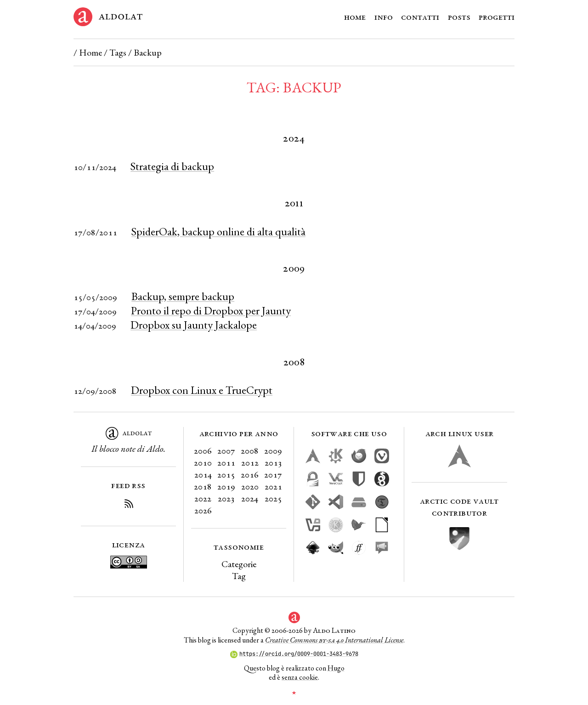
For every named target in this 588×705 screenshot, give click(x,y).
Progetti (497, 17)
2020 (250, 486)
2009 (273, 450)
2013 (273, 462)
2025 (273, 498)
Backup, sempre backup (183, 296)
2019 (226, 486)
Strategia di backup (172, 166)
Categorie (239, 564)
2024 (250, 498)
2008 (250, 450)
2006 (203, 450)
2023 (226, 498)
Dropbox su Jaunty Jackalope (194, 325)
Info (384, 17)
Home (355, 17)
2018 (203, 486)
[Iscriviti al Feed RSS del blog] (129, 505)
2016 (250, 474)
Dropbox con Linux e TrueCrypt (202, 390)
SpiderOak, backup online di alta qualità (218, 231)
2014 (203, 474)
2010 (203, 462)
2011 (226, 462)
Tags (118, 52)
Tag (239, 576)
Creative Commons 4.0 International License (334, 640)
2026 (203, 510)
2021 (273, 486)
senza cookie (300, 677)
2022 (203, 498)
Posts (459, 17)
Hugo (336, 668)
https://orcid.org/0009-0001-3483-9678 (294, 654)
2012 (250, 462)
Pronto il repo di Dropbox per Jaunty (211, 310)
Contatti (420, 17)
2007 (226, 450)
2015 (226, 474)
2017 (273, 474)
